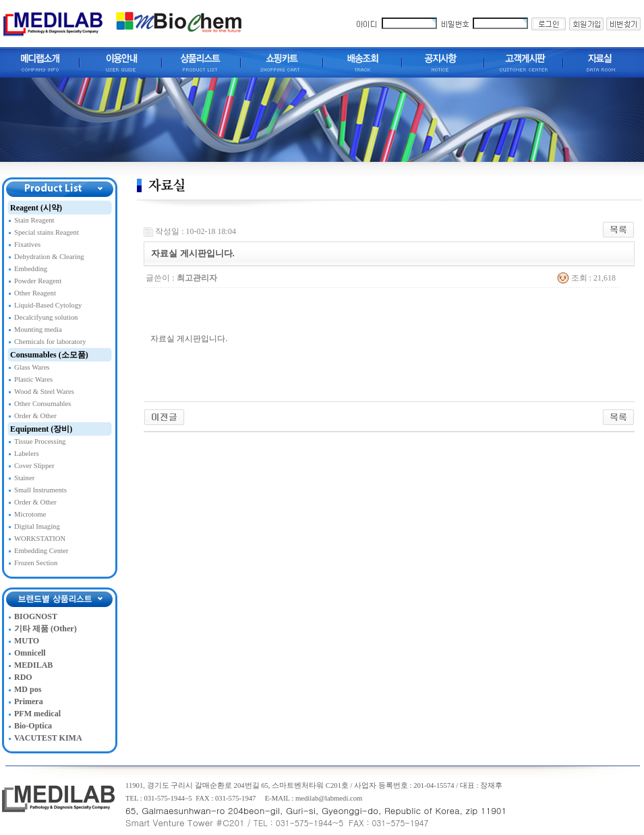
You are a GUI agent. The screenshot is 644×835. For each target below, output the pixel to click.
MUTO (27, 641)
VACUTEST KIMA (48, 738)
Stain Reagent (34, 220)
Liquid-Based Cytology (48, 305)
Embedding (31, 269)
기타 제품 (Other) (46, 629)
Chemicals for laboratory (50, 342)
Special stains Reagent (47, 232)
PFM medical (37, 714)
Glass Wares (32, 367)
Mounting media (38, 329)
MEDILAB (33, 665)
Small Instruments (40, 490)
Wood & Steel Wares (44, 392)
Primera (29, 701)
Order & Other (35, 416)
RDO (23, 677)
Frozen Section (36, 563)
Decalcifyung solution (46, 317)
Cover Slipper (34, 466)
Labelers (27, 454)
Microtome (30, 514)
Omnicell (30, 653)
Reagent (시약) (36, 208)
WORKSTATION (40, 539)
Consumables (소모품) (49, 355)
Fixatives (27, 244)
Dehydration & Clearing (49, 257)
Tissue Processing (40, 441)
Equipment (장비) (41, 429)
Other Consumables (42, 404)
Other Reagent (35, 293)
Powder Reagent (38, 281)
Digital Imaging (37, 526)
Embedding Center (41, 551)
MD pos (28, 689)
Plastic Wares (33, 379)
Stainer (24, 478)
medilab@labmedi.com (329, 798)
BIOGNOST (36, 616)
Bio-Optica (33, 726)
